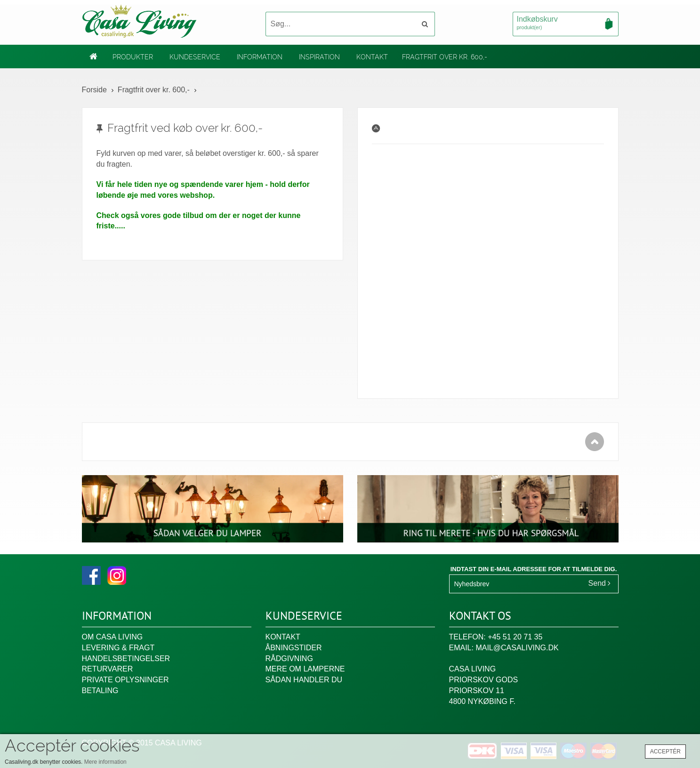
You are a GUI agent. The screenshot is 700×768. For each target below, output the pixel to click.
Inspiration (319, 57)
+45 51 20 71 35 (515, 637)
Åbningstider (294, 648)
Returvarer (108, 669)
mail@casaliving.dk (517, 648)
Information (260, 57)
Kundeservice (195, 57)
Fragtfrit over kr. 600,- (445, 57)
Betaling (100, 691)
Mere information (105, 762)
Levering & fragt (118, 648)
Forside (94, 90)
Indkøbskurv (566, 24)
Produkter (133, 57)
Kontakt (372, 57)
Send (600, 583)
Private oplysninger (125, 680)
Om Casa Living (113, 637)
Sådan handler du (304, 680)
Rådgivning (289, 659)
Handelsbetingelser (126, 659)
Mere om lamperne (305, 669)
